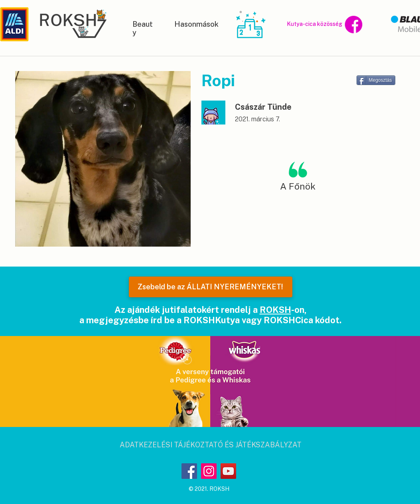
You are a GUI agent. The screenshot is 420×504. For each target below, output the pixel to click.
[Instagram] (209, 471)
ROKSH (275, 310)
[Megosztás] (376, 80)
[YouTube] (228, 471)
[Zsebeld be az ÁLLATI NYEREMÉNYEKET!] (211, 287)
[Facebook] (189, 471)
